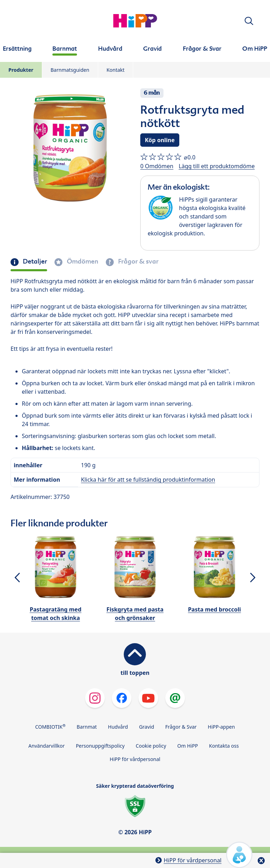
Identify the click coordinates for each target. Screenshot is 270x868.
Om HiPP (188, 746)
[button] (249, 21)
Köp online (160, 140)
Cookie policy (151, 746)
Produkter (21, 70)
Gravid (146, 727)
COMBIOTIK (50, 727)
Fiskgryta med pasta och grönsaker (135, 614)
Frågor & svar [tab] (138, 261)
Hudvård (118, 727)
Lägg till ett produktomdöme (217, 166)
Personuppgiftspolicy (100, 746)
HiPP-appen (221, 727)
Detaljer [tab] (34, 261)
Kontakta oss (224, 746)
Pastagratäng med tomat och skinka (55, 614)
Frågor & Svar (181, 727)
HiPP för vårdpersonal (135, 759)
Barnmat (87, 727)
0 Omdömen (157, 166)
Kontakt (115, 70)
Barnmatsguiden (70, 70)
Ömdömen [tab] (82, 261)
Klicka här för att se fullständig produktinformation (148, 480)
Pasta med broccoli (215, 609)
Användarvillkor (47, 746)
